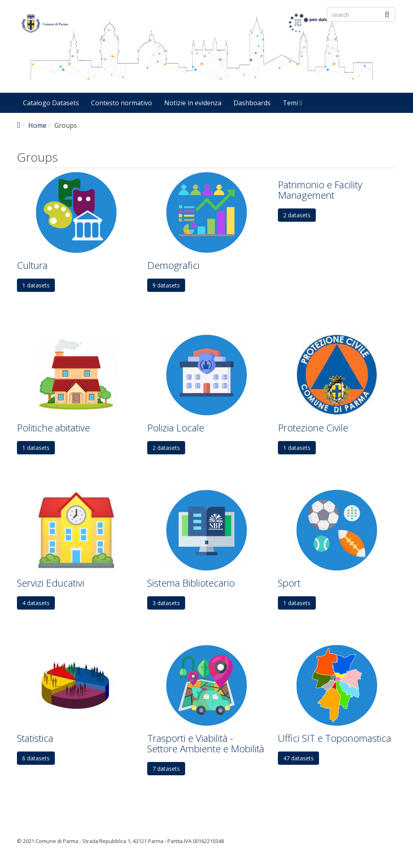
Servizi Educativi (51, 583)
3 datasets (166, 603)
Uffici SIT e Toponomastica (335, 738)
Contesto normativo (122, 103)
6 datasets (36, 758)
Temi (292, 103)
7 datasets (166, 769)
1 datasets (36, 285)
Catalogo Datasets (51, 103)
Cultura (32, 265)
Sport (289, 583)
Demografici (173, 265)
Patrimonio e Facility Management (320, 190)
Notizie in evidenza (193, 103)
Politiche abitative (53, 428)
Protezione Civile (313, 428)
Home (37, 125)
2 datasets (297, 215)
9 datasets (166, 285)
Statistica (35, 738)
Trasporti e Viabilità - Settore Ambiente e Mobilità (206, 743)
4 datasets (36, 603)
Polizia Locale (176, 428)
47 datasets (298, 758)
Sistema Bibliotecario (191, 583)
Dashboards (252, 103)
